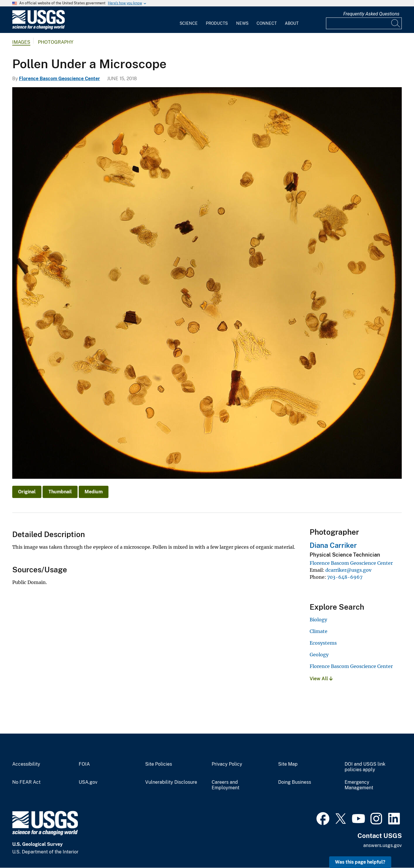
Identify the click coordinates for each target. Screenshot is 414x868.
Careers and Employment (226, 785)
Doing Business (295, 782)
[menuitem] (189, 20)
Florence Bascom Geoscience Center (59, 79)
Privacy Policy (227, 764)
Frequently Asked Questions (371, 14)
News (242, 23)
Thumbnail (60, 492)
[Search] (396, 23)
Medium (94, 492)
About (292, 23)
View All (321, 679)
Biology (318, 620)
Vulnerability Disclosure (171, 782)
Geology (319, 655)
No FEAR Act (26, 782)
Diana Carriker (333, 545)
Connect (267, 23)
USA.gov (88, 782)
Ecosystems (323, 643)
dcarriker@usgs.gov (348, 570)
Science (189, 23)
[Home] (38, 28)
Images (21, 42)
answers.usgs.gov (383, 845)
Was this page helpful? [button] (360, 862)
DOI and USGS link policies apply (365, 767)
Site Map (288, 764)
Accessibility (26, 764)
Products (217, 23)
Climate (319, 631)
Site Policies (159, 764)
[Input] (364, 23)
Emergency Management (359, 785)
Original (27, 492)
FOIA (84, 764)
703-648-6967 (345, 577)
